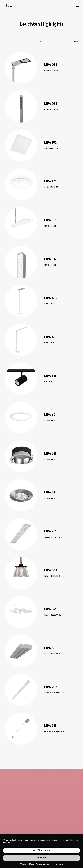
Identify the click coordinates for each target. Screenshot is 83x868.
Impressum (58, 864)
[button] (76, 6)
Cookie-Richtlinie (27, 864)
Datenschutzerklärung (44, 864)
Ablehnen (41, 858)
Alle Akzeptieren (41, 850)
